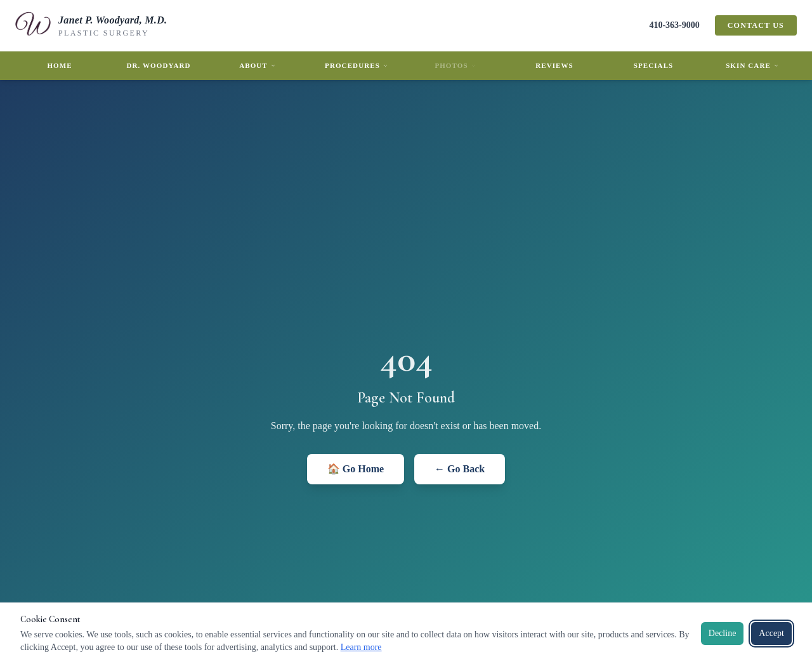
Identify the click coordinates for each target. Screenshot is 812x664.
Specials (654, 65)
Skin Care (752, 65)
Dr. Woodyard (158, 65)
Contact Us (756, 25)
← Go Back (460, 469)
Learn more (361, 647)
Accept (771, 633)
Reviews (554, 65)
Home (59, 65)
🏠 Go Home (356, 469)
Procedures (357, 65)
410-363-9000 (674, 25)
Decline (723, 633)
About (258, 65)
